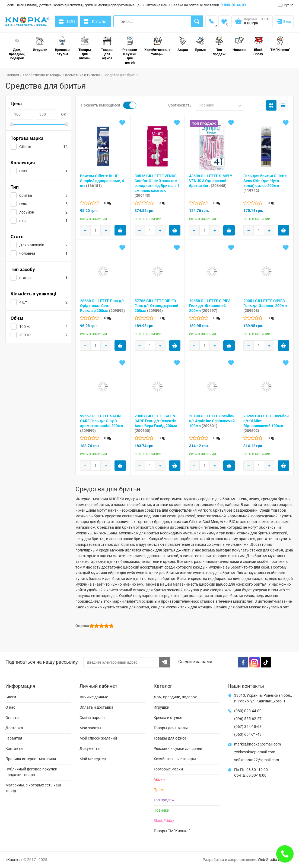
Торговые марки (95, 5)
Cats (23, 171)
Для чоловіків (32, 245)
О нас (20, 5)
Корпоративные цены (126, 5)
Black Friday (258, 46)
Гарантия (59, 5)
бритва (26, 195)
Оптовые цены (158, 5)
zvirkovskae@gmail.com (255, 752)
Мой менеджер (93, 759)
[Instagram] (255, 662)
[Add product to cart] (120, 230)
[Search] (197, 21)
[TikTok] (266, 662)
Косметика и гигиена (83, 75)
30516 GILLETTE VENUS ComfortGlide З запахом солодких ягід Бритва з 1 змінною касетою (157, 186)
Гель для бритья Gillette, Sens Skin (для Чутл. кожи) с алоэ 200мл (265, 183)
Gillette (25, 147)
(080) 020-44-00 (248, 711)
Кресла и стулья (62, 46)
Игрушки (40, 44)
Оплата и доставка (96, 707)
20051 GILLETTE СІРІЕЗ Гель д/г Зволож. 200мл (265, 306)
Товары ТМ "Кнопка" (172, 831)
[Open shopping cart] (252, 23)
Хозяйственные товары (157, 46)
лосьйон (27, 212)
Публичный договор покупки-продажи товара (32, 772)
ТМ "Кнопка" (280, 44)
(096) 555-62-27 (248, 719)
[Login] (284, 21)
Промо (200, 44)
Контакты (74, 5)
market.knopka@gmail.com (257, 744)
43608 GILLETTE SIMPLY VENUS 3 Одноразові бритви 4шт (211, 181)
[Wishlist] (224, 21)
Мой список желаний (98, 738)
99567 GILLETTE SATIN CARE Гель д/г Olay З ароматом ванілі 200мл (101, 423)
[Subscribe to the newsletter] (164, 662)
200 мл (25, 335)
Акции (183, 44)
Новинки (239, 44)
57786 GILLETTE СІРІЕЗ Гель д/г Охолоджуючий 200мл (156, 306)
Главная (12, 75)
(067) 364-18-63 (248, 727)
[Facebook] (243, 662)
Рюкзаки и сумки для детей (130, 50)
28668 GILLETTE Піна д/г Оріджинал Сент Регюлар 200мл (102, 306)
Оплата (30, 5)
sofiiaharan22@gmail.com (257, 760)
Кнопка (14, 860)
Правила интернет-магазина (31, 759)
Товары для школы (85, 48)
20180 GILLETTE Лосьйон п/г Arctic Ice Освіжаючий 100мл (212, 421)
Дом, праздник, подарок (17, 48)
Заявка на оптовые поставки (195, 5)
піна (23, 221)
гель (23, 204)
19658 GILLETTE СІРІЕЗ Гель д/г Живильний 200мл (210, 306)
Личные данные (94, 697)
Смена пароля (92, 718)
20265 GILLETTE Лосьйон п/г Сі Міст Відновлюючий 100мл (266, 423)
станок (26, 278)
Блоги (10, 5)
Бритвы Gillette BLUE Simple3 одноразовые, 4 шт (102, 181)
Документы (90, 748)
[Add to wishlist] (122, 123)
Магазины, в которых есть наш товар (33, 788)
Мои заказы (90, 728)
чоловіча (27, 253)
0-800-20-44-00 (233, 5)
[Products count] (96, 230)
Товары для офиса (107, 48)
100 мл (25, 327)
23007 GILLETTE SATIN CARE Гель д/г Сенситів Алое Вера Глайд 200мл (156, 423)
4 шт (23, 302)
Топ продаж (219, 46)
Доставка (44, 5)
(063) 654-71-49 (248, 734)
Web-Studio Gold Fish (276, 860)
